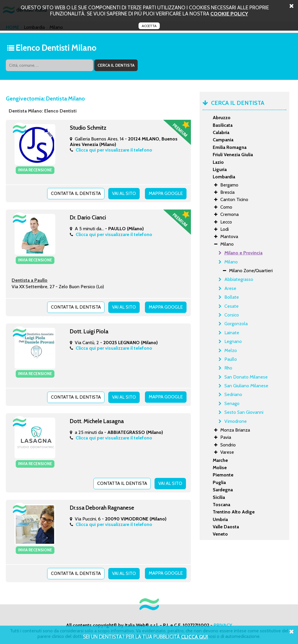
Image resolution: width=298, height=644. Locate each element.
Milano (231, 262)
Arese (230, 288)
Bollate (232, 297)
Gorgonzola (236, 324)
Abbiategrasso (239, 279)
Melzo (231, 350)
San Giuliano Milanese (246, 386)
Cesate (232, 306)
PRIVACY (223, 623)
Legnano (233, 341)
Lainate (232, 333)
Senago (232, 403)
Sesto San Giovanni (244, 412)
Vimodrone (236, 421)
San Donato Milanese (246, 377)
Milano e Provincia (243, 253)
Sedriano (233, 394)
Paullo (231, 359)
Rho (228, 368)
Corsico (232, 315)
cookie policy (229, 14)
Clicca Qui (195, 637)
